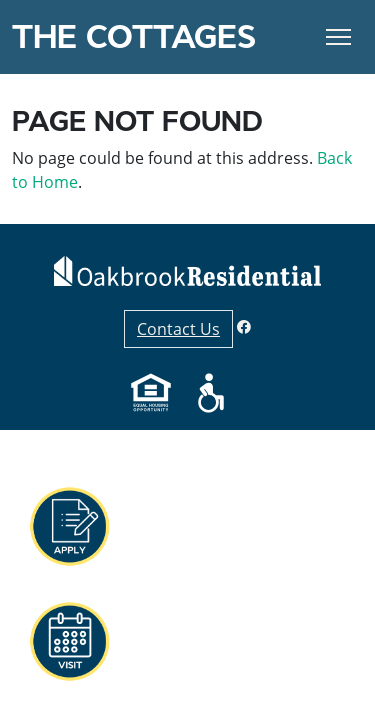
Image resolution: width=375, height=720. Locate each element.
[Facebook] (244, 326)
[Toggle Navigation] (338, 37)
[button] (69, 527)
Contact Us (178, 329)
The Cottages (134, 37)
